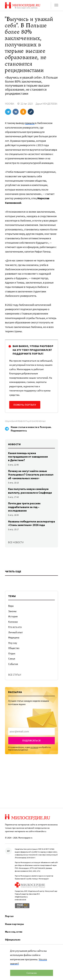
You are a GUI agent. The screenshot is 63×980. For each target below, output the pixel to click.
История (13, 616)
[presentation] (32, 731)
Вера (11, 606)
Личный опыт (16, 632)
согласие (34, 747)
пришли (30, 123)
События (13, 664)
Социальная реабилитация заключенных (25, 421)
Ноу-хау (13, 643)
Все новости (16, 542)
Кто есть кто (15, 627)
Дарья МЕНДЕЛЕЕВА (46, 104)
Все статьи (15, 675)
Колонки (13, 622)
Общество (14, 648)
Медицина (14, 637)
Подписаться (32, 740)
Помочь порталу (25, 405)
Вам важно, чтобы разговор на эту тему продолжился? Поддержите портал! (33, 350)
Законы (12, 611)
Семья (12, 659)
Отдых (12, 653)
